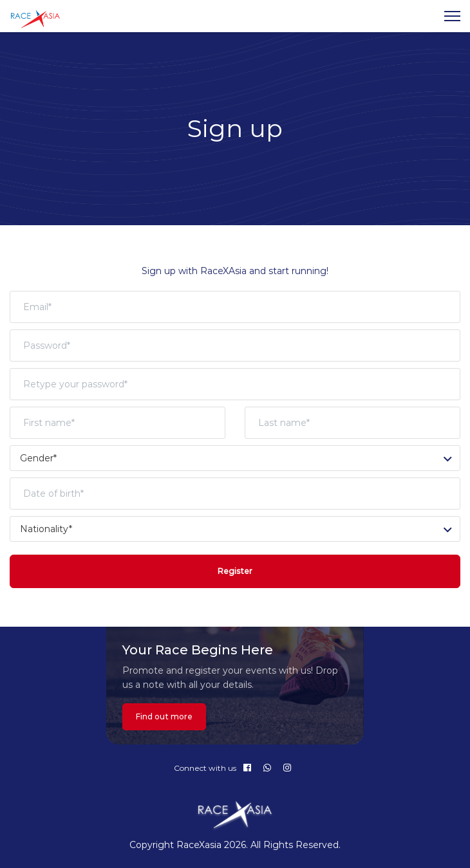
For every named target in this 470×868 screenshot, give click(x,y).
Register (235, 571)
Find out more (164, 716)
